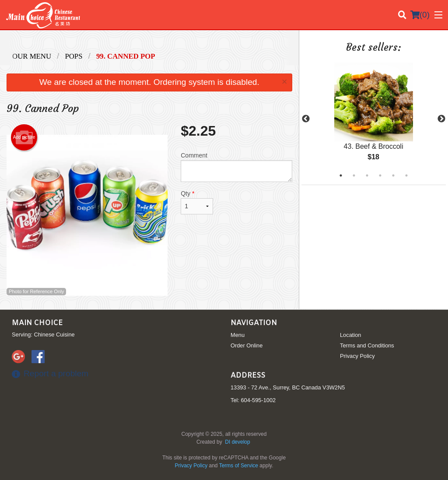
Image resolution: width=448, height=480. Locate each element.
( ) (420, 15)
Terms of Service (239, 466)
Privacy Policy (357, 356)
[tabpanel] (374, 119)
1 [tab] (341, 175)
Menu (238, 335)
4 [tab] (380, 175)
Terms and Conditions (367, 345)
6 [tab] (406, 175)
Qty (197, 202)
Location (350, 335)
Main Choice (37, 323)
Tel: (253, 400)
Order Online (247, 345)
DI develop (237, 442)
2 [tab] (354, 175)
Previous (306, 119)
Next (441, 119)
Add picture (24, 137)
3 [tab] (367, 175)
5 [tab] (393, 175)
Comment (236, 167)
